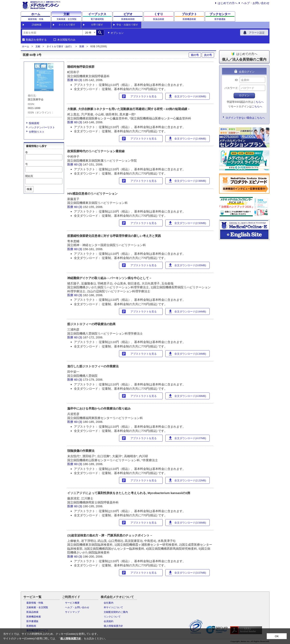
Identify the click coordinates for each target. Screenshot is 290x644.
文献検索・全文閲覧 (37, 607)
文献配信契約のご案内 (116, 612)
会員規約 (109, 621)
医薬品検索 (32, 612)
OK (277, 636)
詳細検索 (37, 25)
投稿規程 (34, 123)
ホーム (26, 46)
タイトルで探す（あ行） (60, 46)
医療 (82, 46)
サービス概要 (72, 603)
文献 (38, 46)
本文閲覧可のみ (66, 40)
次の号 (208, 55)
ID (236, 80)
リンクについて (112, 617)
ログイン (244, 95)
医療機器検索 (34, 617)
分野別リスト (37, 132)
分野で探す (97, 25)
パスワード (231, 88)
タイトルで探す (67, 25)
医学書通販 (32, 621)
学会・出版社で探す (127, 25)
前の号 (195, 55)
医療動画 (31, 626)
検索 (29, 189)
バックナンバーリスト (42, 127)
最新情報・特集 (35, 603)
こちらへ (258, 102)
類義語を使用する (36, 40)
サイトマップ (72, 612)
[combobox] (52, 33)
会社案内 (109, 603)
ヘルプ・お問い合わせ (255, 3)
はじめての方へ (228, 3)
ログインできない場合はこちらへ (245, 118)
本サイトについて (113, 607)
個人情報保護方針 (113, 626)
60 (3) (79, 80)
